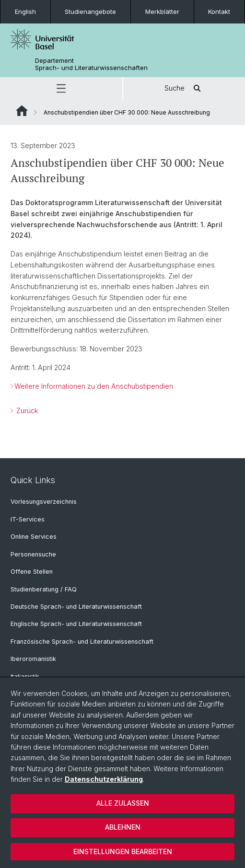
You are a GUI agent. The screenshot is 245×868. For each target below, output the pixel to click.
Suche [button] (184, 88)
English (25, 12)
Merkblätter (162, 12)
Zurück (26, 410)
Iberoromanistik (33, 659)
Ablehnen (123, 827)
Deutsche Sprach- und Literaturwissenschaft (76, 607)
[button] (61, 88)
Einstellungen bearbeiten (123, 851)
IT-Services (28, 519)
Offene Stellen (32, 572)
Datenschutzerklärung (104, 779)
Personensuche (33, 554)
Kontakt (219, 12)
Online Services (34, 537)
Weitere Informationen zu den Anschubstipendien (94, 386)
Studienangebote (90, 12)
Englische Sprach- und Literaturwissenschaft (76, 624)
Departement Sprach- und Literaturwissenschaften (91, 64)
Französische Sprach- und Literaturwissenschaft (82, 642)
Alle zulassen (123, 803)
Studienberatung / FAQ (44, 589)
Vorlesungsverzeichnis (44, 502)
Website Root (22, 111)
